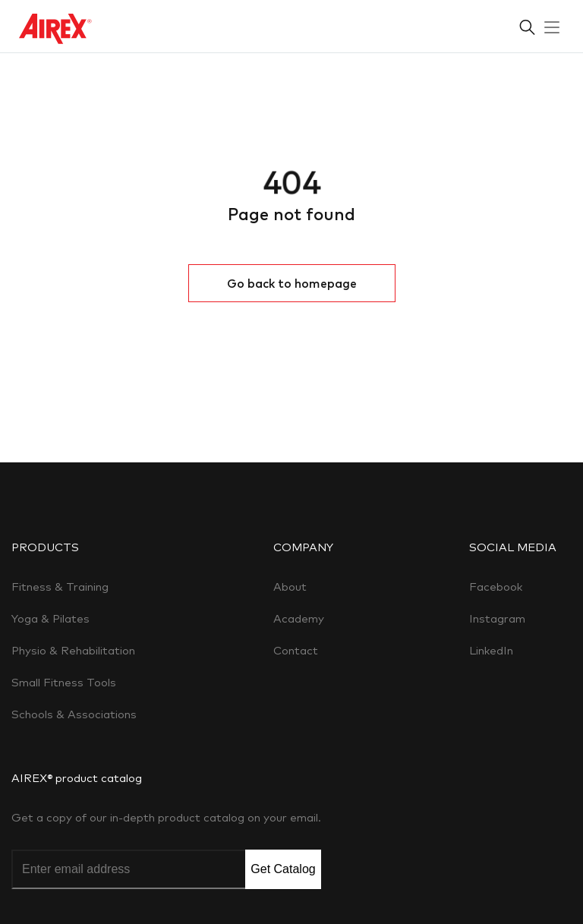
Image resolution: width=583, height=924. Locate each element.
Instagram (497, 618)
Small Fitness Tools (64, 682)
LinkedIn (491, 650)
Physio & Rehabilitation (73, 650)
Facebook (496, 587)
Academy (299, 618)
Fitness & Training (60, 587)
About (290, 587)
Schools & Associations (74, 714)
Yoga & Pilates (50, 618)
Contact (296, 650)
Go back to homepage (292, 283)
